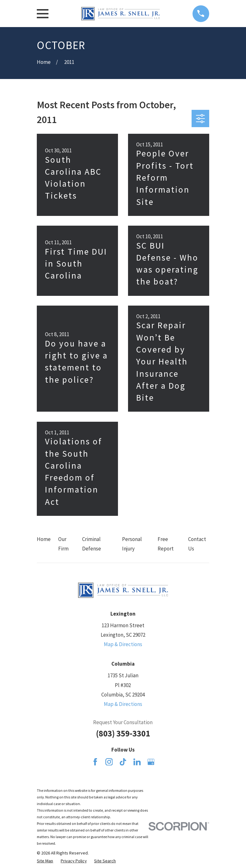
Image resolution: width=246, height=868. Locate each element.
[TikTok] (123, 762)
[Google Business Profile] (151, 762)
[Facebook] (95, 762)
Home (44, 539)
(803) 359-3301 (123, 733)
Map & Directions (123, 644)
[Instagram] (109, 762)
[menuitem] (45, 861)
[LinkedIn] (137, 762)
